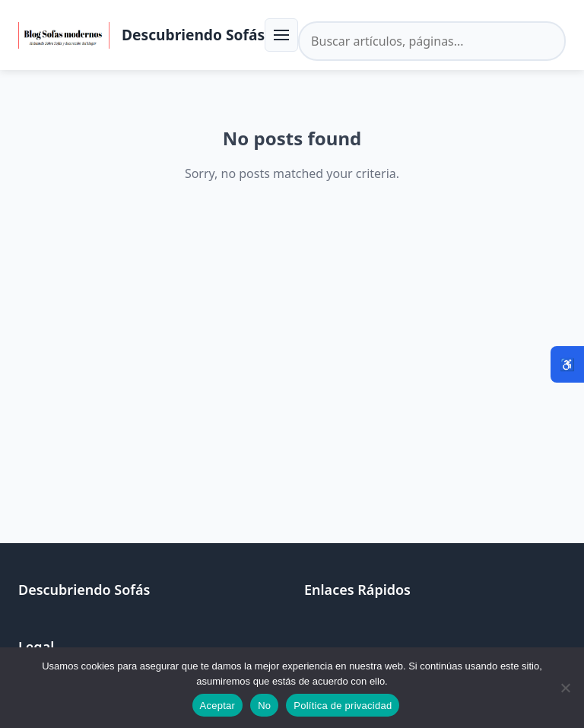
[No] (565, 688)
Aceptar (218, 706)
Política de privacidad (343, 706)
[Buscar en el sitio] (432, 41)
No (264, 706)
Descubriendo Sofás (193, 35)
